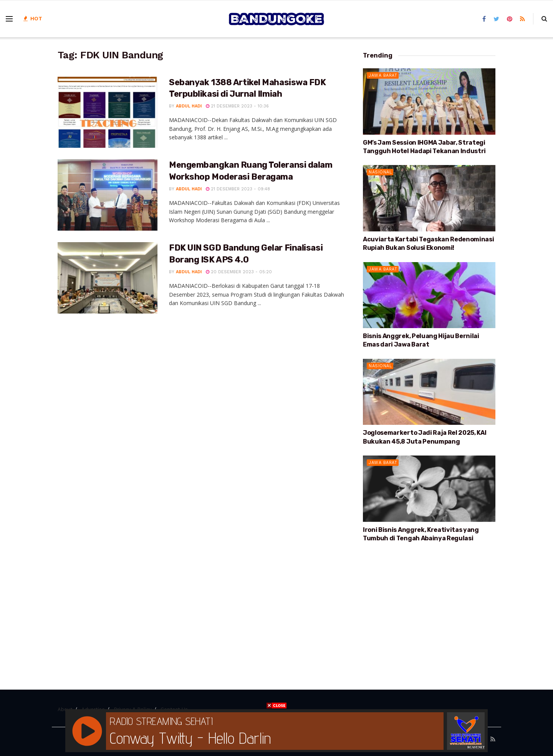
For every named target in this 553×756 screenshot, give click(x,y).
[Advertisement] (429, 608)
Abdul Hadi (189, 106)
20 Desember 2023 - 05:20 (239, 272)
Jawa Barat (383, 75)
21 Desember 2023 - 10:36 (237, 106)
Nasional (380, 172)
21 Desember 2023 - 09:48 (238, 189)
